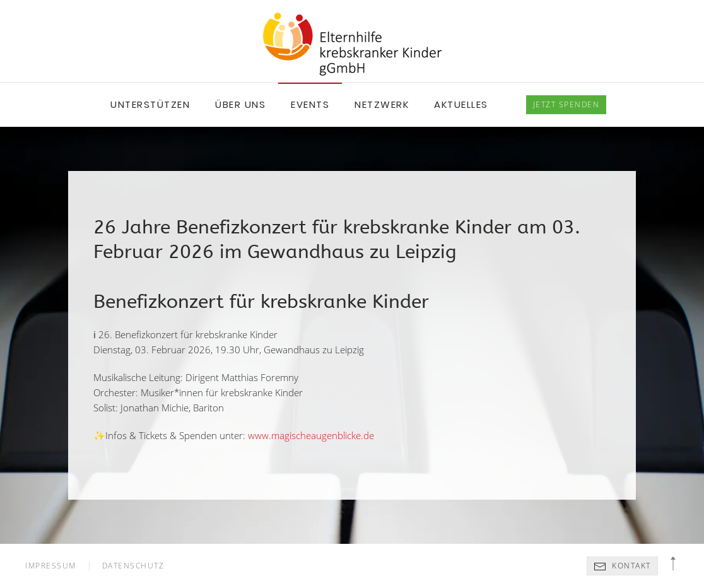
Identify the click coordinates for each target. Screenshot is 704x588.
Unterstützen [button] (150, 104)
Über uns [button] (240, 104)
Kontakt (622, 567)
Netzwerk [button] (382, 104)
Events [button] (310, 104)
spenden (566, 104)
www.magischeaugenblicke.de (311, 435)
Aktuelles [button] (461, 104)
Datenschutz (133, 566)
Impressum (51, 566)
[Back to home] (352, 44)
